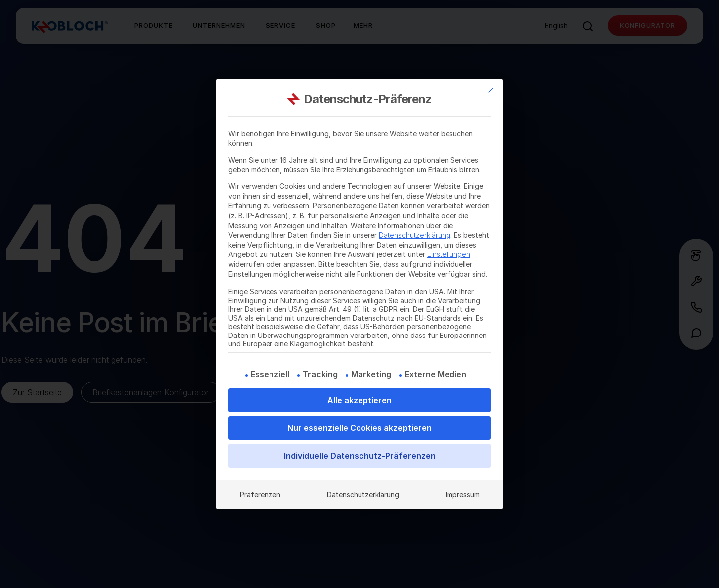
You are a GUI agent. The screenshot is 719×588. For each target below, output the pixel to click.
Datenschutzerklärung (415, 235)
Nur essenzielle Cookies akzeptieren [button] (359, 428)
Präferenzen (260, 494)
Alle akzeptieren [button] (359, 400)
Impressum (463, 494)
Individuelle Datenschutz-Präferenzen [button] (360, 456)
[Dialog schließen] (491, 90)
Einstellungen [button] (449, 254)
